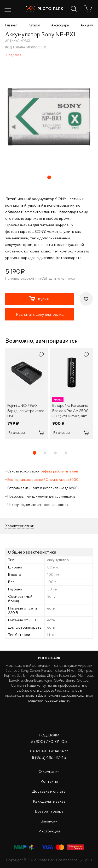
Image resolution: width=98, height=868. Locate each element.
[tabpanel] (27, 394)
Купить (40, 299)
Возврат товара (49, 811)
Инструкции (49, 831)
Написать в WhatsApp (49, 751)
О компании (49, 771)
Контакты (49, 781)
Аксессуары (60, 25)
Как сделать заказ (49, 801)
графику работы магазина (59, 471)
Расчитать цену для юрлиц (40, 314)
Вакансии (49, 821)
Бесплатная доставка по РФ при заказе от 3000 (43, 480)
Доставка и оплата (49, 791)
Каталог (34, 25)
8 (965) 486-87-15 (49, 757)
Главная (11, 25)
